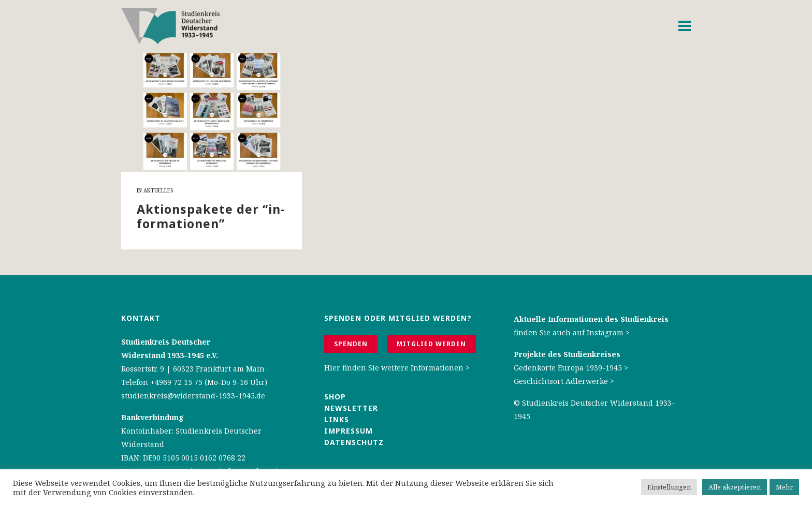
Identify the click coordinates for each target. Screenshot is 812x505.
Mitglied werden (431, 344)
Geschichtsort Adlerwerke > (564, 381)
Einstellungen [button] (669, 487)
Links (338, 419)
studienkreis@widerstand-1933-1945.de (193, 396)
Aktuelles (158, 190)
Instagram (605, 332)
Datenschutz (354, 442)
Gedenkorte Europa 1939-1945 (568, 368)
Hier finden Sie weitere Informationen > (397, 368)
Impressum (349, 431)
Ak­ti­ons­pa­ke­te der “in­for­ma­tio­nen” (211, 216)
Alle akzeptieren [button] (735, 487)
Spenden (351, 344)
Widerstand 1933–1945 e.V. (170, 355)
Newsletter (351, 408)
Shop (335, 397)
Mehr (784, 487)
